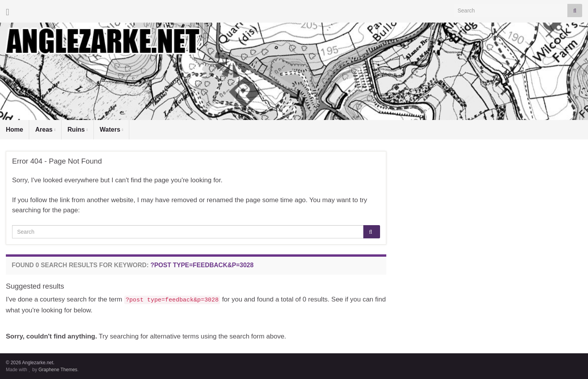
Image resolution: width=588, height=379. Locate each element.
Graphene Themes (58, 370)
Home (14, 130)
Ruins (77, 130)
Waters (111, 130)
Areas (45, 130)
